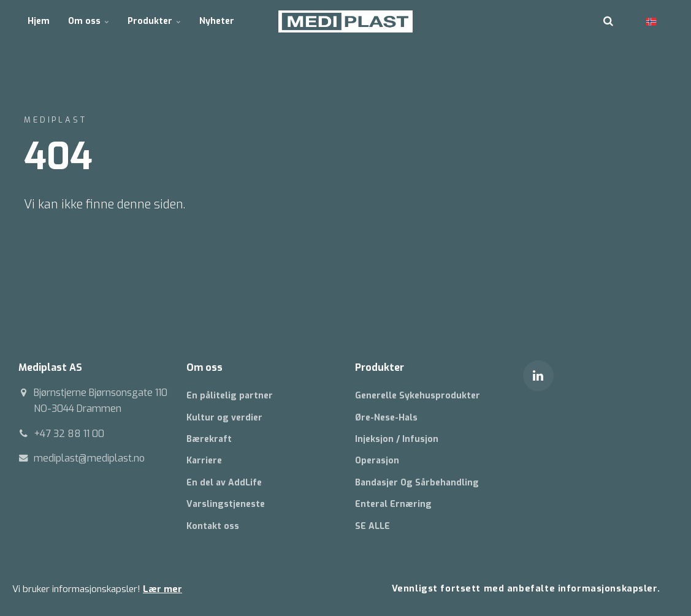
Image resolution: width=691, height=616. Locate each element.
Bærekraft (209, 439)
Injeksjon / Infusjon (397, 439)
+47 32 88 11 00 (69, 434)
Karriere (204, 461)
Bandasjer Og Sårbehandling (417, 483)
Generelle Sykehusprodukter (418, 396)
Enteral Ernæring (393, 504)
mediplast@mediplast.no (89, 458)
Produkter (154, 21)
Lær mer (162, 589)
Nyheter (217, 21)
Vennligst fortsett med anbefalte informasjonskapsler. (526, 589)
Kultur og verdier (224, 418)
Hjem (39, 21)
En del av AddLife (224, 483)
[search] (608, 21)
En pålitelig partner (230, 396)
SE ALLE (372, 526)
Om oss (89, 21)
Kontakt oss (213, 526)
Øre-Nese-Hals (386, 418)
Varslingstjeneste (226, 504)
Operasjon (377, 461)
